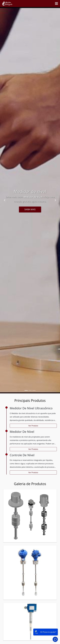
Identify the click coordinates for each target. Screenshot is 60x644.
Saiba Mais (30, 209)
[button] (4, 200)
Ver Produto (33, 426)
